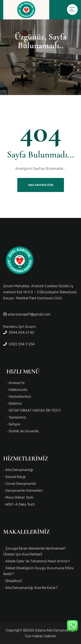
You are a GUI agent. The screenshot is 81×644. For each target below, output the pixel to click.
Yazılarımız (17, 417)
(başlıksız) (14, 581)
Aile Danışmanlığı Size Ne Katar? (32, 588)
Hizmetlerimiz (20, 397)
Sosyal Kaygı (16, 477)
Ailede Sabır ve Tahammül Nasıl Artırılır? (38, 561)
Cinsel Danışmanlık (21, 484)
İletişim (14, 424)
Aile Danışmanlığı (19, 470)
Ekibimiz (15, 404)
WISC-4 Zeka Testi (20, 504)
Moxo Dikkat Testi (19, 497)
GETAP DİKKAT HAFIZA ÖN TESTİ (35, 410)
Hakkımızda (18, 390)
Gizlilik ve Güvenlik (24, 431)
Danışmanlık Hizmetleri (24, 491)
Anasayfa (17, 383)
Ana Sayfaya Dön (41, 185)
